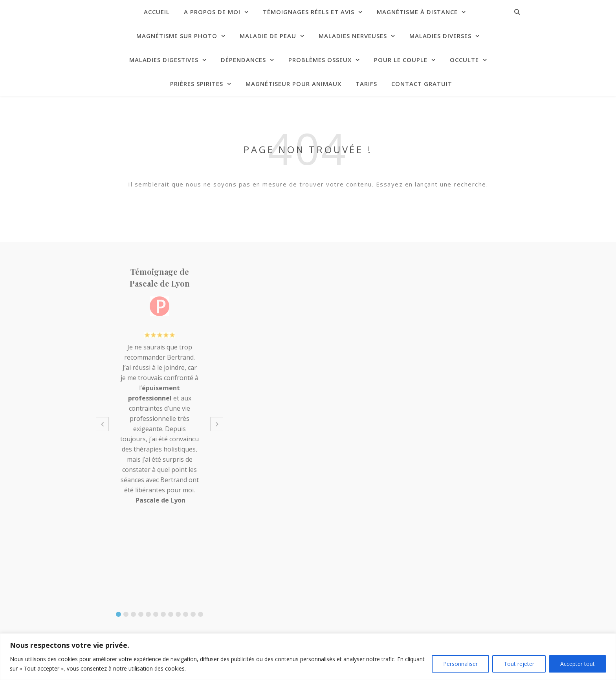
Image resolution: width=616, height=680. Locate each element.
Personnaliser (460, 664)
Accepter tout (577, 664)
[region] (308, 657)
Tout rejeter (519, 664)
